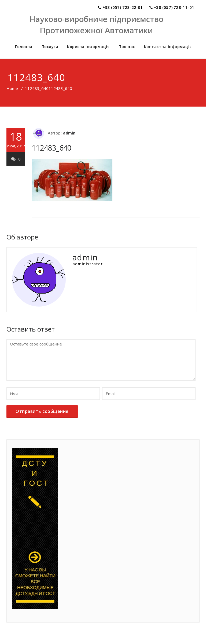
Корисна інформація (88, 47)
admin (69, 133)
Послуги (50, 47)
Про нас (127, 47)
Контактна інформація (168, 47)
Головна (24, 47)
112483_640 (37, 88)
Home (12, 88)
